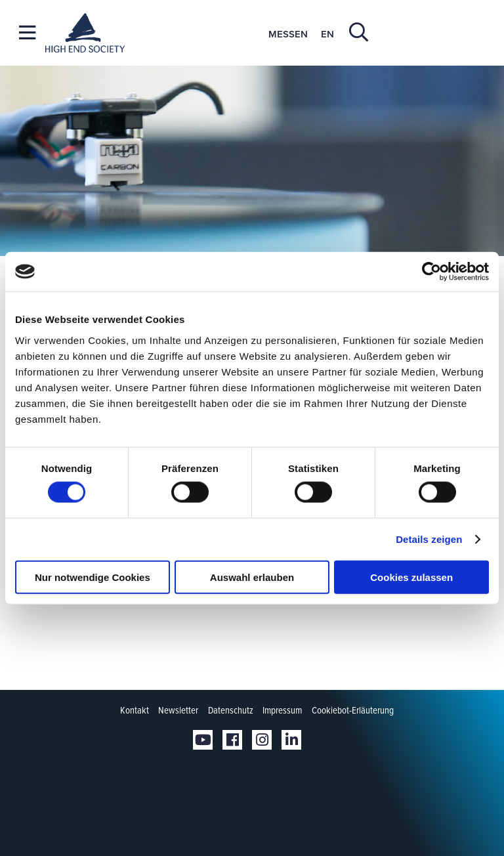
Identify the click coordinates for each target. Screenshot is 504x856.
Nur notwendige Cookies (93, 577)
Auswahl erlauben (252, 577)
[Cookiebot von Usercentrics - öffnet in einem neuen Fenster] (431, 272)
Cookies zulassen (411, 577)
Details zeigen (429, 539)
